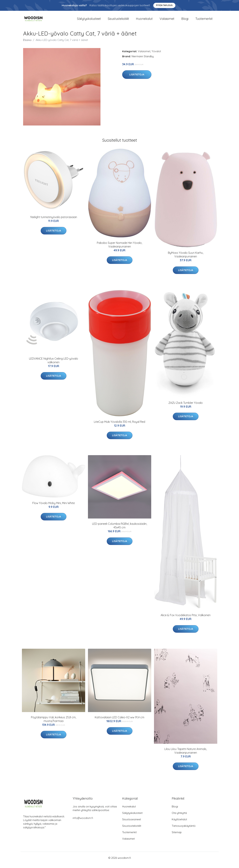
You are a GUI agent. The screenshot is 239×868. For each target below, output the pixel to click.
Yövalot (156, 55)
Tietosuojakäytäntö (184, 830)
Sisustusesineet (132, 824)
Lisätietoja (137, 79)
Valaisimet (167, 21)
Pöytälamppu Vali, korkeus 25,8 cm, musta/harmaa (54, 723)
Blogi (185, 21)
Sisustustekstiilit (118, 21)
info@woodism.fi (83, 822)
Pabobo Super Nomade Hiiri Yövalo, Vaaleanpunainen (119, 249)
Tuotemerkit (204, 21)
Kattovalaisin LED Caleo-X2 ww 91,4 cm (119, 721)
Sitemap (177, 836)
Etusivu (27, 44)
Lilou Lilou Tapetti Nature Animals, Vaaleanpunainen (186, 755)
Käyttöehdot (179, 824)
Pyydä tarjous (164, 5)
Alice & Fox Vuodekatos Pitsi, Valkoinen (186, 619)
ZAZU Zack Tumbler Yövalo (186, 407)
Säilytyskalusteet (89, 21)
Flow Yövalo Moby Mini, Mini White (54, 507)
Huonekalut (144, 21)
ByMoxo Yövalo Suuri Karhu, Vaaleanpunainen (186, 259)
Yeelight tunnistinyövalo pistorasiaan (54, 221)
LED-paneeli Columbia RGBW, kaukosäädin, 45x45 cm (120, 530)
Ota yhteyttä (179, 817)
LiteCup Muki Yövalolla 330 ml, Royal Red (119, 426)
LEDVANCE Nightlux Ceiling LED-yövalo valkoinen (54, 365)
